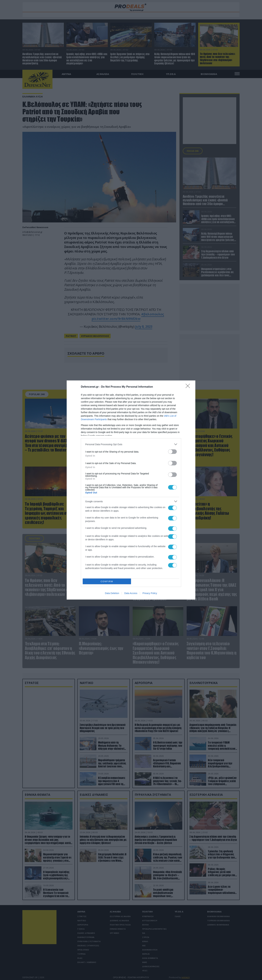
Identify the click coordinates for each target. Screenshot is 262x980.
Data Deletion (112, 593)
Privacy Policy (150, 593)
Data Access (131, 593)
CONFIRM (107, 581)
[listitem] (131, 444)
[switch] (172, 452)
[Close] (189, 387)
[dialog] (131, 490)
